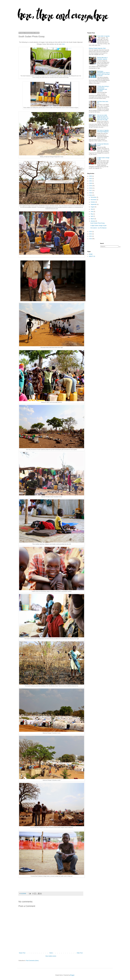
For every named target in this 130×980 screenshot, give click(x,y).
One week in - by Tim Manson (98, 228)
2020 (91, 183)
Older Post (80, 953)
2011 (91, 236)
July (92, 209)
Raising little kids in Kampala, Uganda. (102, 58)
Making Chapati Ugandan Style (97, 48)
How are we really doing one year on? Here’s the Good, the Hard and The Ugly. (103, 117)
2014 (91, 195)
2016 (91, 193)
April (92, 216)
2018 (91, 188)
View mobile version (51, 956)
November (94, 200)
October (93, 202)
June (92, 212)
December (94, 197)
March (93, 219)
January (93, 221)
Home (51, 953)
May (92, 214)
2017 (91, 190)
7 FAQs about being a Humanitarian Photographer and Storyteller (103, 89)
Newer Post (22, 953)
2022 (91, 179)
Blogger (72, 975)
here (63, 44)
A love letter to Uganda (103, 36)
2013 (91, 232)
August (93, 207)
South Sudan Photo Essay (97, 223)
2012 (91, 234)
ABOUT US (92, 256)
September (94, 204)
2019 (91, 186)
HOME (91, 254)
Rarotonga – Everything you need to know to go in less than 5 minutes (103, 74)
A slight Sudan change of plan (98, 226)
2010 (91, 239)
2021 (91, 181)
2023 (91, 176)
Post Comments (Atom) (32, 961)
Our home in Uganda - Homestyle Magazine (103, 131)
